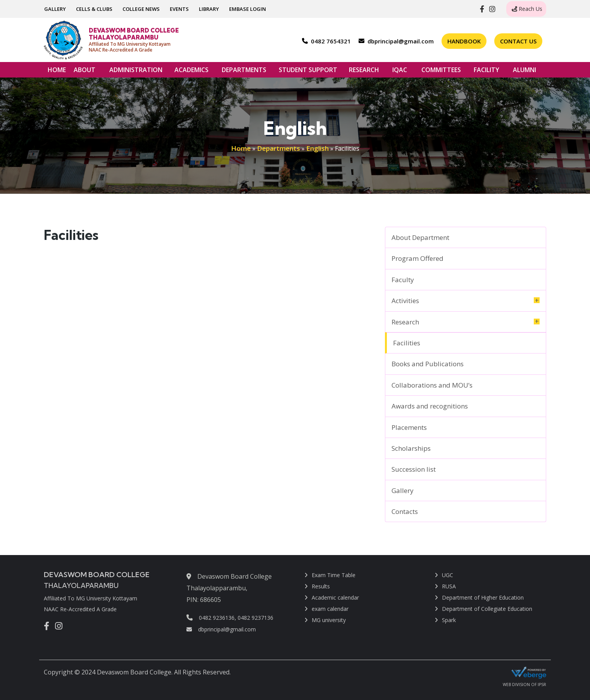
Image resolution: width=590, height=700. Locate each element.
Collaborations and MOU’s (432, 385)
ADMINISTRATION (136, 72)
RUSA (449, 586)
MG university (329, 620)
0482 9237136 (255, 618)
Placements (409, 427)
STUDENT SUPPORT (308, 72)
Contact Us (518, 41)
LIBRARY (209, 9)
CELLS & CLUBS (94, 9)
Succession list (414, 469)
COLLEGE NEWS (141, 9)
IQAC (400, 72)
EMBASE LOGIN (248, 9)
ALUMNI (524, 72)
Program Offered (417, 258)
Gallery (403, 491)
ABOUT (85, 72)
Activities (405, 301)
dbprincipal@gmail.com (221, 629)
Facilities (407, 343)
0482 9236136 (217, 618)
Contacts (405, 511)
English (317, 148)
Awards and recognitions (430, 406)
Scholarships (411, 448)
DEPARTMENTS (244, 72)
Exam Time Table (334, 575)
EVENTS (179, 9)
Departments (279, 148)
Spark (449, 620)
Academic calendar (335, 597)
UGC (448, 575)
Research (405, 322)
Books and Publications (428, 364)
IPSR (542, 685)
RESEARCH (364, 72)
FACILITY (486, 72)
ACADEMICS (191, 72)
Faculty (403, 280)
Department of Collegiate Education (487, 609)
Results (321, 586)
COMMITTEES (441, 72)
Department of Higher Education (483, 597)
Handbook (464, 41)
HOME (57, 70)
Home (241, 148)
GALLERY (55, 9)
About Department (420, 237)
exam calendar (330, 609)
